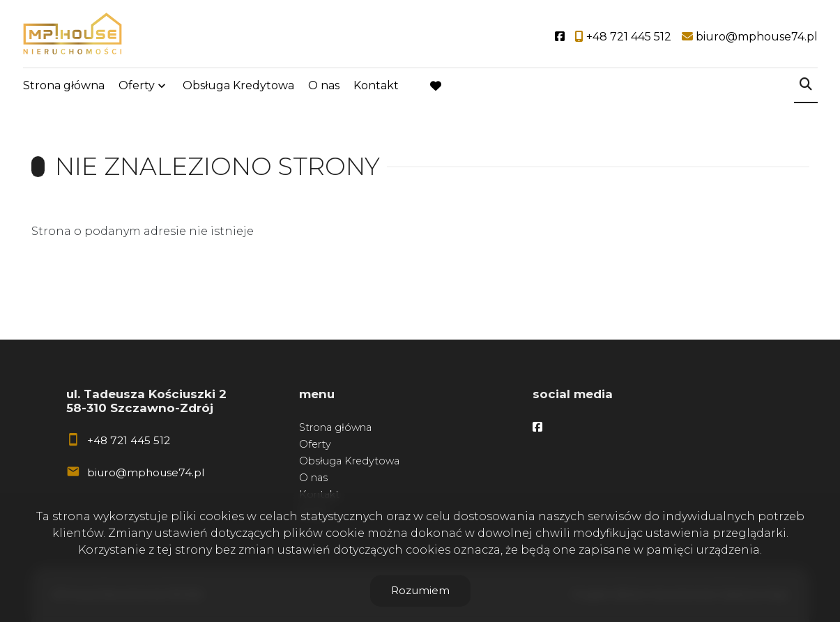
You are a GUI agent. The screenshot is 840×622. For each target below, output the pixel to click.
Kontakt (376, 85)
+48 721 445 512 (129, 440)
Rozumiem (420, 590)
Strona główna (64, 85)
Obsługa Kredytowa (238, 85)
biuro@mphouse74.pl (146, 472)
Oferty (137, 85)
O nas (324, 85)
